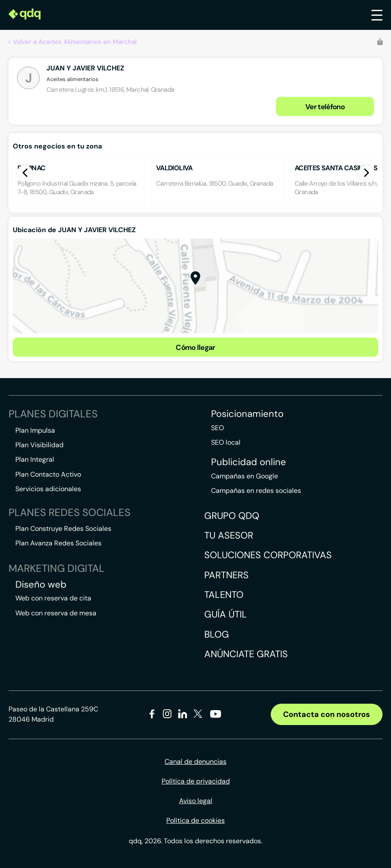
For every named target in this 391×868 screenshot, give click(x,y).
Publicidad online (249, 462)
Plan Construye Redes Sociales (63, 529)
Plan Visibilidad (39, 445)
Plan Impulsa (35, 430)
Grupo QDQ (232, 516)
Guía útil (226, 614)
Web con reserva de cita (53, 598)
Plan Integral (35, 459)
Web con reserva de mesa (56, 613)
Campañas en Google (245, 476)
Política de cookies (195, 820)
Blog (217, 634)
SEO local (226, 442)
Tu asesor (229, 535)
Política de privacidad (196, 781)
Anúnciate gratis (246, 654)
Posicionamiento (247, 414)
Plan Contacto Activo (48, 474)
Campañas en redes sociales (256, 491)
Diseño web (41, 585)
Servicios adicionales (48, 489)
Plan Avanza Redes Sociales (58, 543)
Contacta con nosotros (327, 714)
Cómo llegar (195, 347)
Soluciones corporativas (268, 555)
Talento (224, 595)
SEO (217, 428)
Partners (226, 575)
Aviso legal (196, 801)
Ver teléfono (325, 107)
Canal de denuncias (195, 762)
